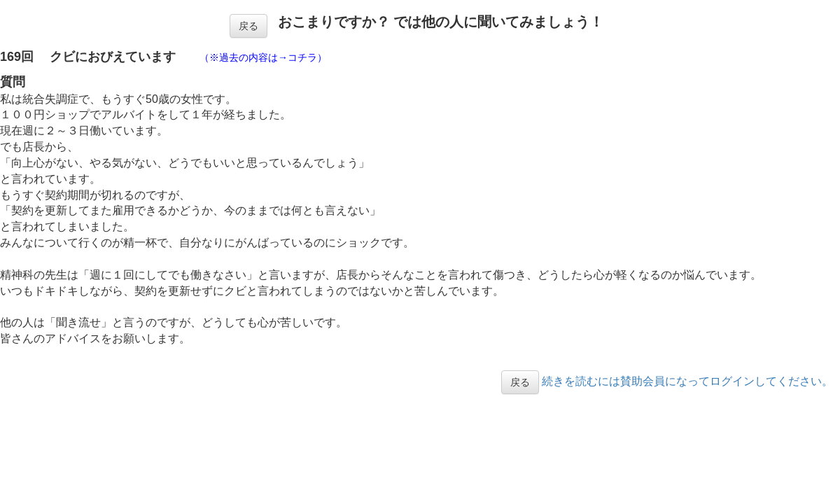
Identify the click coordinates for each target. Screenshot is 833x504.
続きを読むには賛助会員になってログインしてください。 (687, 381)
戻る (248, 26)
